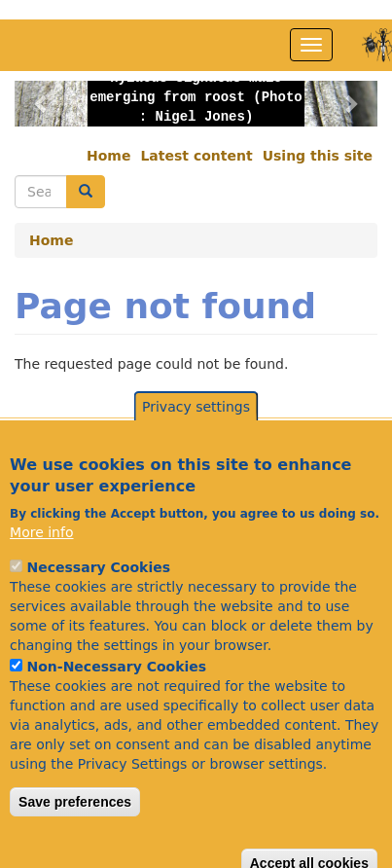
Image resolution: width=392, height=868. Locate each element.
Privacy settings (196, 434)
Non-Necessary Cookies (117, 693)
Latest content (196, 156)
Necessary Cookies (99, 594)
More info (41, 559)
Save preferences (75, 828)
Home (108, 156)
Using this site (318, 156)
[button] (42, 104)
